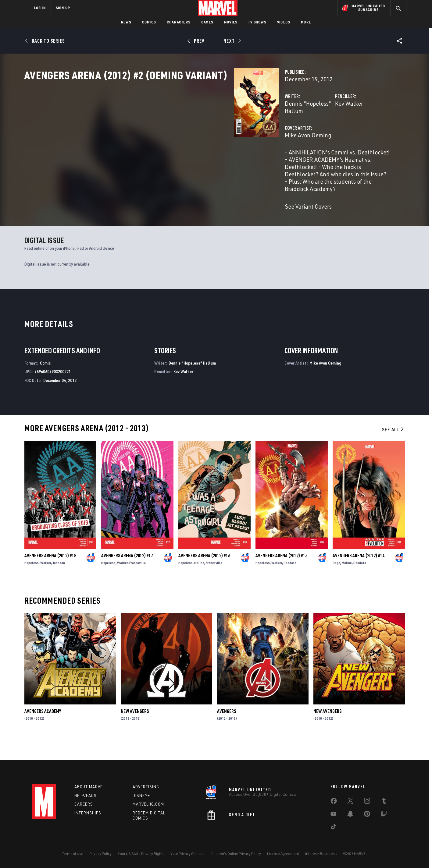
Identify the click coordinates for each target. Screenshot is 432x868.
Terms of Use (73, 854)
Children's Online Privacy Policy (236, 854)
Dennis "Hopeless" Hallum (171, 130)
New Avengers (135, 731)
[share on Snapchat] (350, 815)
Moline (199, 582)
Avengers (227, 731)
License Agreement (283, 854)
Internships (88, 813)
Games (207, 22)
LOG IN (40, 8)
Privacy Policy (100, 854)
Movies (231, 22)
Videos (284, 22)
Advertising (146, 787)
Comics (149, 22)
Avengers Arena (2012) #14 (359, 575)
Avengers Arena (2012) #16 (204, 575)
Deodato (290, 582)
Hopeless (32, 582)
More (306, 22)
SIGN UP (63, 8)
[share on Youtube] (334, 815)
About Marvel (90, 787)
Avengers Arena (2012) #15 (281, 575)
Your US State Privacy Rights (141, 854)
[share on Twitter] (350, 802)
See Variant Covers (162, 204)
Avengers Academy (43, 731)
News (126, 22)
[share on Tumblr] (384, 802)
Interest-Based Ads (321, 854)
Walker (46, 582)
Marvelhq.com (148, 804)
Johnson (59, 582)
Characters (179, 22)
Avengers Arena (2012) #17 (127, 575)
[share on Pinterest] (367, 815)
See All (393, 449)
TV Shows (257, 22)
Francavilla (137, 582)
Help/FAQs (86, 796)
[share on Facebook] (334, 802)
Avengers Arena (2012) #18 (50, 575)
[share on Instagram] (367, 802)
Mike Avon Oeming (162, 155)
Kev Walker (276, 130)
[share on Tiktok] (334, 828)
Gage (336, 582)
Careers (84, 804)
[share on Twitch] (384, 815)
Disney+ (141, 796)
